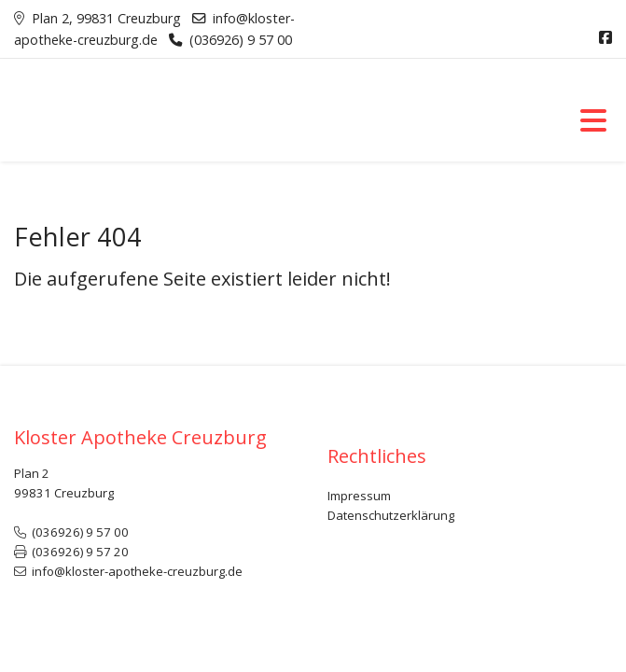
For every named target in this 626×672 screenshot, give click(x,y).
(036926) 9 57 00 (241, 40)
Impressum (359, 496)
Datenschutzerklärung (391, 515)
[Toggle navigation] (593, 120)
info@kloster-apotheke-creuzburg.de (137, 571)
